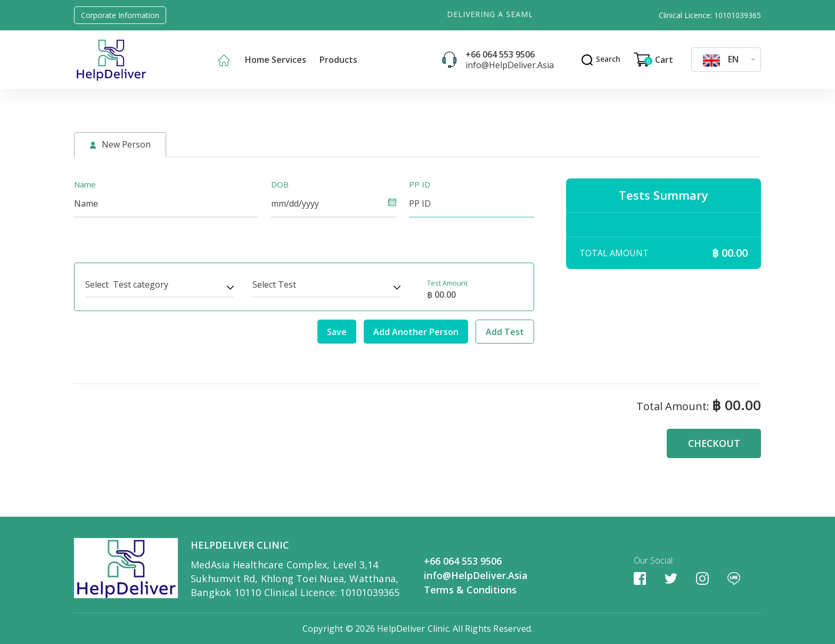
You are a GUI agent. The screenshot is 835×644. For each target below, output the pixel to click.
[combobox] (726, 59)
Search (600, 59)
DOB (280, 184)
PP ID (420, 184)
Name (85, 184)
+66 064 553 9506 (499, 54)
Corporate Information (120, 15)
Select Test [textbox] (274, 284)
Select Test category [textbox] (127, 284)
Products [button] (338, 60)
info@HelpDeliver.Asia (509, 65)
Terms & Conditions (470, 590)
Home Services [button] (276, 60)
